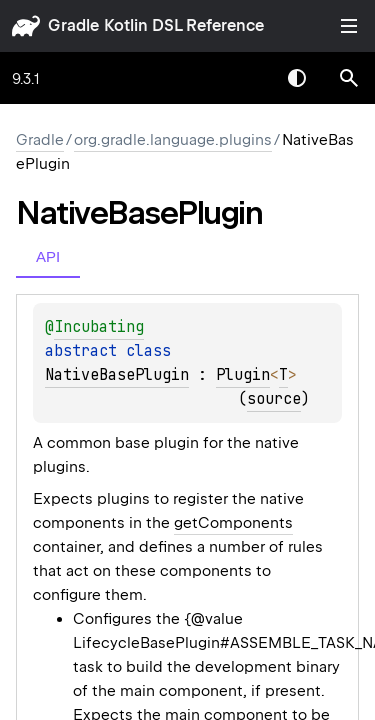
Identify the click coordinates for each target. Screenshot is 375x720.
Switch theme (297, 78)
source (274, 399)
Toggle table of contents (349, 26)
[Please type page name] (349, 78)
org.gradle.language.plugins (173, 140)
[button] (349, 78)
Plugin (243, 375)
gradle (73, 25)
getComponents (233, 523)
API (48, 256)
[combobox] (245, 78)
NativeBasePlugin (117, 375)
